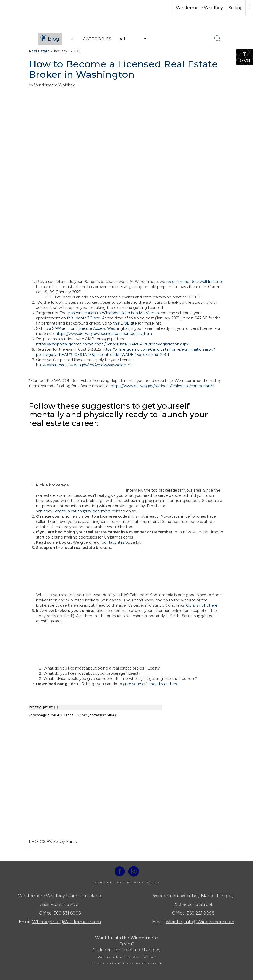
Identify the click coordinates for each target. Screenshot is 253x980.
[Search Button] (217, 39)
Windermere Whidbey (199, 8)
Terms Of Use (107, 883)
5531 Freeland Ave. (60, 904)
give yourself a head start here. (151, 684)
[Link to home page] (24, 8)
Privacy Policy (144, 883)
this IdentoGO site (84, 318)
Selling (236, 8)
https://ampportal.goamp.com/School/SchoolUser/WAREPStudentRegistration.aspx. (113, 344)
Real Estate (39, 51)
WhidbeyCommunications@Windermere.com (78, 511)
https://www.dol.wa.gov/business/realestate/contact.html (162, 386)
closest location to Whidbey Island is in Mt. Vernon (113, 313)
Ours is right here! (202, 605)
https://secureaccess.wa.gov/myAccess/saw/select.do (84, 365)
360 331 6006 (67, 913)
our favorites (113, 542)
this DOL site (125, 323)
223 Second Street (193, 904)
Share (245, 57)
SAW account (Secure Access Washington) (91, 328)
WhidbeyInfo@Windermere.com (66, 922)
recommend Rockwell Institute (195, 282)
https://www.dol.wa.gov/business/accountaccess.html (104, 334)
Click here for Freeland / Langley (126, 950)
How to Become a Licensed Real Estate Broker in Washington (123, 69)
